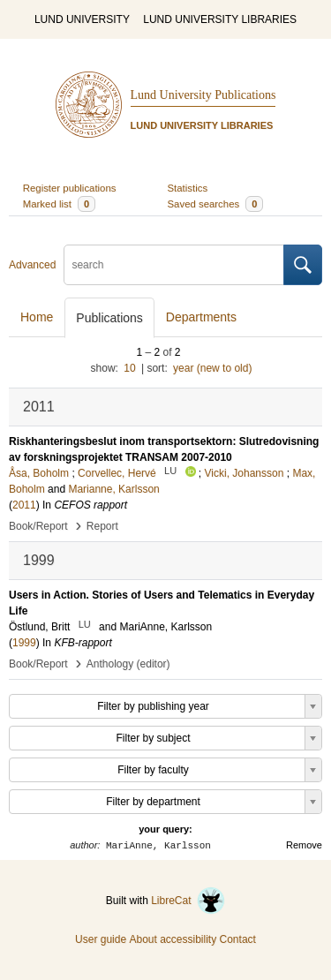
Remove (304, 845)
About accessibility (173, 939)
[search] (174, 265)
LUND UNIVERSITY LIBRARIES (220, 19)
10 (129, 368)
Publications (109, 318)
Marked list (59, 204)
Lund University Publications (203, 95)
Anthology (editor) (128, 664)
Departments (201, 317)
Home (37, 317)
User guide (101, 939)
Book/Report (38, 526)
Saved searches (216, 204)
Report (102, 526)
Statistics (188, 188)
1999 (24, 643)
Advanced (32, 265)
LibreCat (188, 901)
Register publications (70, 188)
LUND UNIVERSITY (82, 19)
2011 (24, 505)
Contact (238, 939)
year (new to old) (212, 368)
